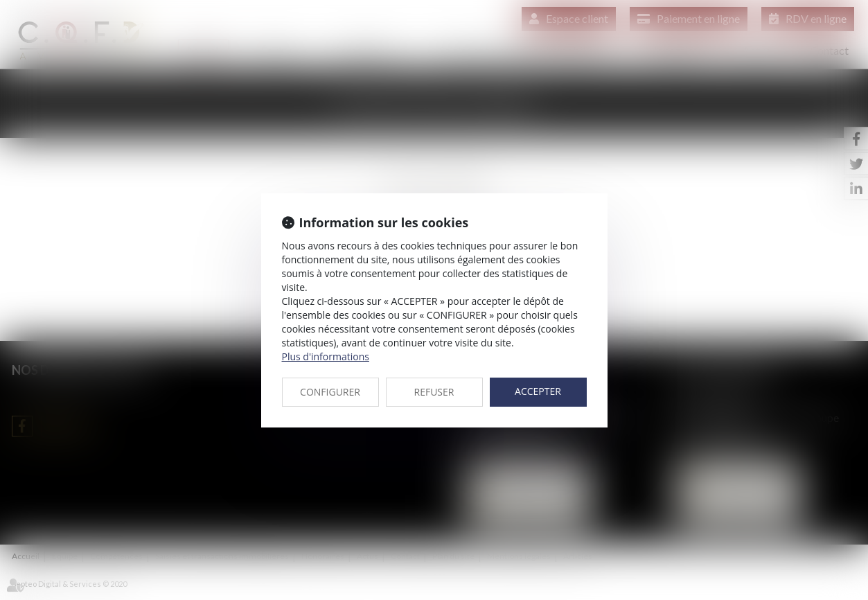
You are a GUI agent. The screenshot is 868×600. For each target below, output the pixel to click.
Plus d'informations (326, 356)
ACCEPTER (538, 391)
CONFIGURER (330, 392)
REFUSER (434, 392)
